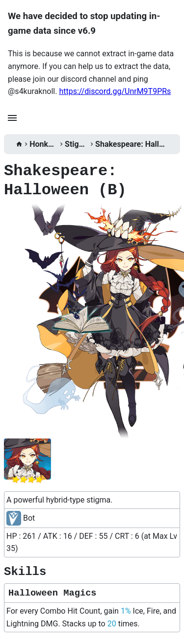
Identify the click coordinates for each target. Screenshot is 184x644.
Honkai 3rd (44, 144)
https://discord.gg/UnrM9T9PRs (115, 91)
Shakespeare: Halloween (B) (132, 144)
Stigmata (77, 144)
